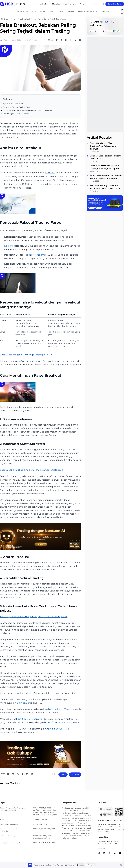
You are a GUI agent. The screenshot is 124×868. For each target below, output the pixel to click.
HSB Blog (4, 19)
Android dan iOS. (54, 729)
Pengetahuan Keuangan (88, 11)
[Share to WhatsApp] (57, 40)
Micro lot (56, 4)
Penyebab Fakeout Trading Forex (17, 107)
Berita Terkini (22, 11)
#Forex (63, 774)
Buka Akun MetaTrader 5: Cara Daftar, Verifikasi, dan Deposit (105, 167)
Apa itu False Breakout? (13, 104)
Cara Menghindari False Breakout (17, 114)
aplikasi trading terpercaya (28, 719)
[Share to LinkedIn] (75, 40)
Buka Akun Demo (115, 4)
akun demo (23, 703)
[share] (104, 853)
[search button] (122, 11)
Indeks (52, 11)
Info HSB (106, 11)
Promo (83, 4)
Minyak (71, 11)
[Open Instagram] (80, 40)
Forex (34, 11)
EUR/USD (50, 173)
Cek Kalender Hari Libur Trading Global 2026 (106, 157)
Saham (61, 11)
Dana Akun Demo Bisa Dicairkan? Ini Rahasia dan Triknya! (103, 146)
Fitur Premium (70, 4)
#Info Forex (75, 774)
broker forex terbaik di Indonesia (62, 722)
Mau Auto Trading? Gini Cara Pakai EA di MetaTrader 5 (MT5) (105, 187)
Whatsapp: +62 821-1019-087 (108, 841)
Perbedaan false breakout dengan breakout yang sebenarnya (28, 110)
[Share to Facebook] (71, 40)
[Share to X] (66, 40)
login (99, 4)
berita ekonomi (37, 255)
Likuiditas (9, 246)
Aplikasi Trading (42, 4)
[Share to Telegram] (61, 40)
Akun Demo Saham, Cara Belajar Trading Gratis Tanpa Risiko (106, 177)
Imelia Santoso (31, 40)
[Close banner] (121, 865)
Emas (43, 11)
